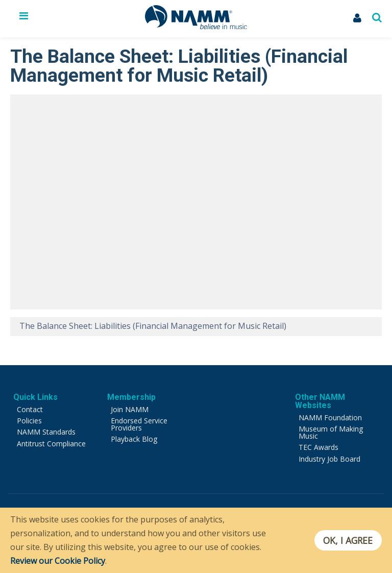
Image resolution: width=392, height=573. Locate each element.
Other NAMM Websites (320, 401)
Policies (29, 421)
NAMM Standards (46, 432)
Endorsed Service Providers (139, 424)
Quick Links (35, 397)
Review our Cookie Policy (58, 561)
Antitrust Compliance (51, 444)
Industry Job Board (329, 459)
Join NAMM (130, 409)
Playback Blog (134, 439)
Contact (30, 409)
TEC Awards (318, 447)
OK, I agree (348, 540)
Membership (131, 397)
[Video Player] (196, 202)
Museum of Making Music (331, 432)
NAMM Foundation (330, 417)
